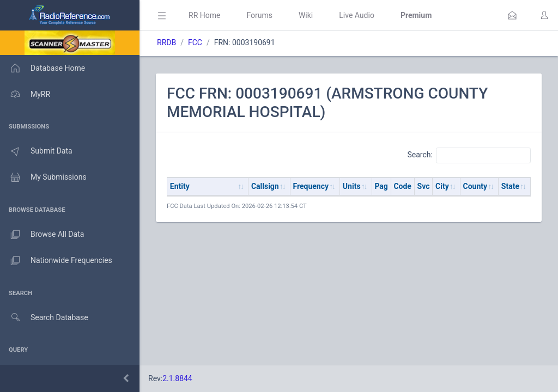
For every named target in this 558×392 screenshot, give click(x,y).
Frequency (311, 186)
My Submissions (43, 177)
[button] (512, 15)
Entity (180, 186)
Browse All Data (42, 235)
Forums (259, 15)
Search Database (44, 318)
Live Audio (357, 15)
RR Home (204, 15)
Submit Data (36, 151)
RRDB (166, 42)
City (442, 186)
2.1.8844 (177, 378)
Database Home (43, 68)
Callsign (265, 186)
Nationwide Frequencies (56, 261)
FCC (195, 42)
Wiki (306, 15)
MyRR (25, 94)
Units (352, 186)
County (475, 186)
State (510, 186)
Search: (469, 155)
